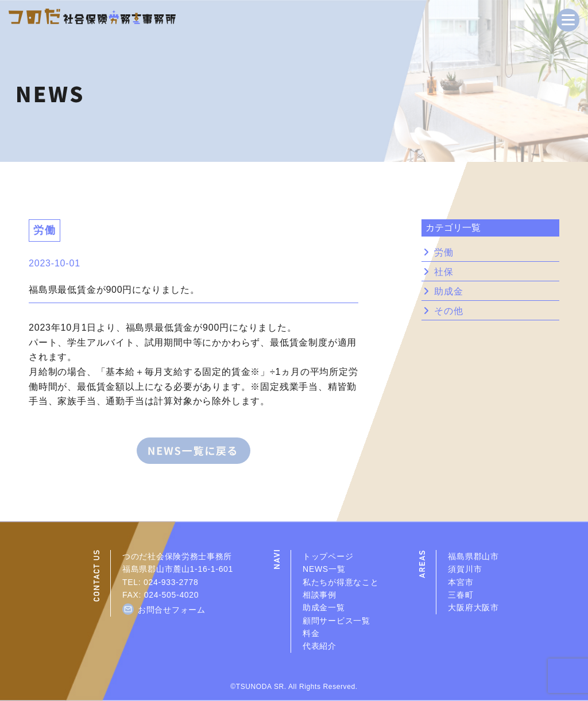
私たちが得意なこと (341, 582)
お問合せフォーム (172, 610)
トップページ (328, 556)
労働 (444, 253)
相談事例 (320, 595)
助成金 (448, 292)
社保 (444, 272)
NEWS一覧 (324, 569)
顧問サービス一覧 (336, 621)
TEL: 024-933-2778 (160, 582)
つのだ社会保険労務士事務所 (177, 556)
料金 (311, 633)
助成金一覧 (324, 607)
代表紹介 (320, 646)
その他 (448, 311)
